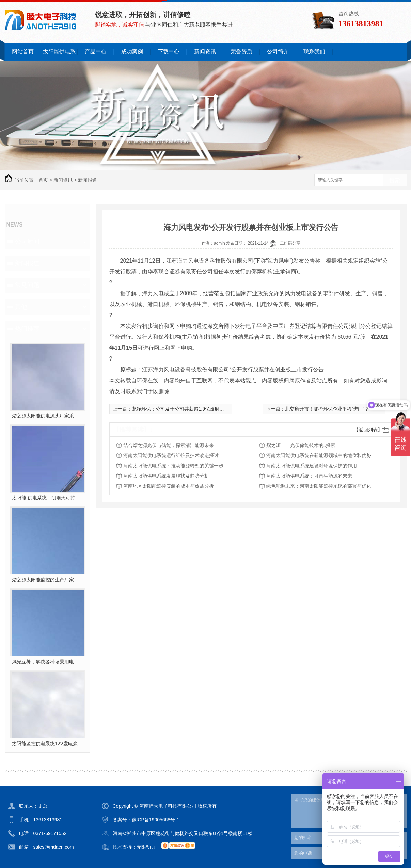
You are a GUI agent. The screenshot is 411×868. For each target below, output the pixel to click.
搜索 (395, 180)
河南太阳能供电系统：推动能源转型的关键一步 (173, 466)
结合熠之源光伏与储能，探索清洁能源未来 (169, 445)
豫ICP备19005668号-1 (156, 820)
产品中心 (96, 52)
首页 (43, 180)
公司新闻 (27, 241)
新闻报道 (88, 180)
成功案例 (132, 52)
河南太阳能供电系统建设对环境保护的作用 (312, 466)
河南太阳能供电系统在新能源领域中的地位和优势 (319, 455)
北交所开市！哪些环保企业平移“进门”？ (327, 409)
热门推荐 (27, 329)
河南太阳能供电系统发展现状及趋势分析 (166, 476)
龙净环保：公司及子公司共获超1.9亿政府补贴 (180, 409)
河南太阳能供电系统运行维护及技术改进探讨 (171, 455)
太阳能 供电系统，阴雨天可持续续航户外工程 (47, 498)
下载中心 (169, 52)
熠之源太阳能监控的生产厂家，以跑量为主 (47, 580)
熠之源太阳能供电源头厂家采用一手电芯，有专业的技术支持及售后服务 (47, 416)
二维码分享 (290, 243)
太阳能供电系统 (59, 55)
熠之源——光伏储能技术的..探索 (301, 445)
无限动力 (146, 847)
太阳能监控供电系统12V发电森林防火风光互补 (47, 744)
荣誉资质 (241, 52)
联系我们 (314, 52)
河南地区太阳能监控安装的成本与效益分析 (169, 486)
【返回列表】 (368, 430)
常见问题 (27, 285)
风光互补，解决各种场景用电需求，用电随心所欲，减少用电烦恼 (47, 662)
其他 (21, 307)
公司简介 (278, 52)
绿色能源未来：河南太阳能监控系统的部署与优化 (319, 486)
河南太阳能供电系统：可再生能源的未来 (309, 476)
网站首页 (23, 52)
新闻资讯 (205, 52)
